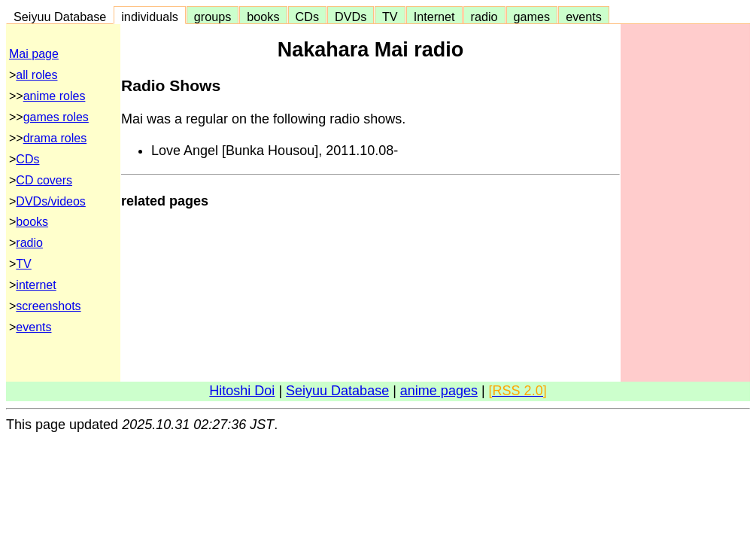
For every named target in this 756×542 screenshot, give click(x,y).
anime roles (55, 96)
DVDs (351, 17)
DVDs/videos (50, 201)
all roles (36, 75)
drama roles (55, 138)
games (532, 17)
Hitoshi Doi (242, 391)
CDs (307, 17)
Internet (434, 17)
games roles (56, 117)
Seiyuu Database (60, 17)
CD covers (44, 180)
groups (213, 17)
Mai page (34, 54)
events (584, 17)
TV (390, 17)
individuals (150, 17)
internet (36, 285)
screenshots (48, 306)
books (263, 17)
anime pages (439, 391)
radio (484, 17)
